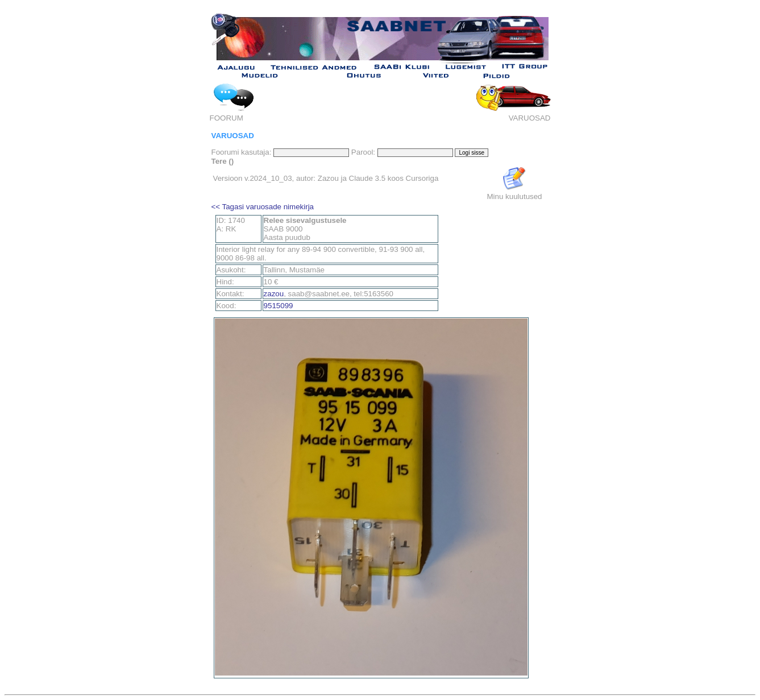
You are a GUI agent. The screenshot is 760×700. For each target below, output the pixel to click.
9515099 (279, 306)
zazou (274, 294)
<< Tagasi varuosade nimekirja (263, 207)
